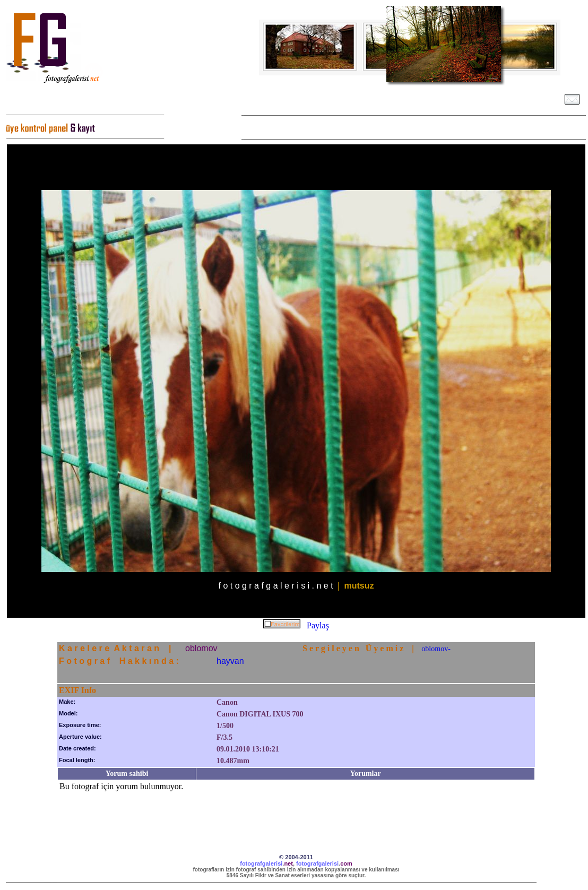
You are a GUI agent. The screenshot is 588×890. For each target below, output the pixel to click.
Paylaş (318, 625)
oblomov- (436, 649)
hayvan (230, 661)
